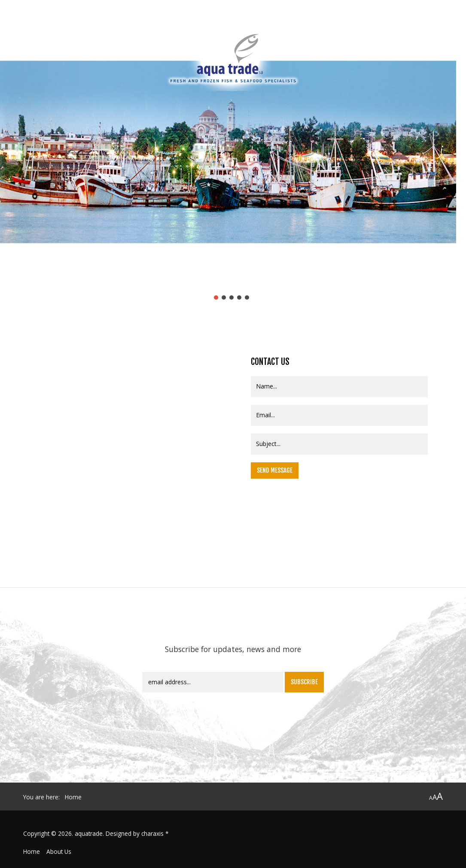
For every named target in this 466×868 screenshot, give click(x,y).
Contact (423, 30)
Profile (73, 30)
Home (32, 851)
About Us (59, 851)
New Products (379, 30)
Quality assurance (122, 30)
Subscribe (304, 682)
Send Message (275, 470)
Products (332, 30)
